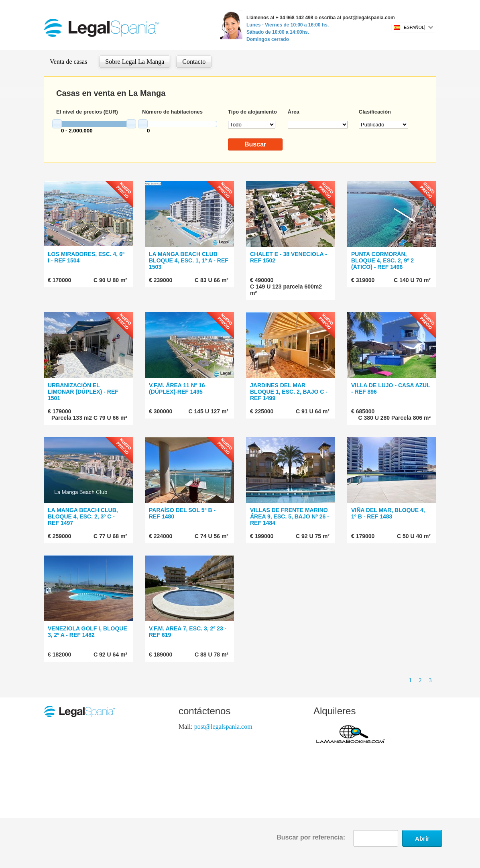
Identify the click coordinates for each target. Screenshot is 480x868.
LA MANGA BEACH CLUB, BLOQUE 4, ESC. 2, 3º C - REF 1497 (83, 516)
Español (414, 27)
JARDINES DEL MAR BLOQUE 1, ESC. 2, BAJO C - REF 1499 (289, 392)
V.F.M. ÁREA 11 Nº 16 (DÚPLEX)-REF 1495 (177, 388)
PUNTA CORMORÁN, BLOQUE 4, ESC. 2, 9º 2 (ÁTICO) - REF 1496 (382, 260)
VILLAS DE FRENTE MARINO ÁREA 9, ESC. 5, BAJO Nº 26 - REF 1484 (290, 516)
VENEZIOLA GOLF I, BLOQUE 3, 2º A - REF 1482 (87, 632)
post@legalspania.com (223, 727)
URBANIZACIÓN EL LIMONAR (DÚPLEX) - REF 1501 (83, 392)
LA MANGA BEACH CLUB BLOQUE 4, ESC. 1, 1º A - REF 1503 (189, 260)
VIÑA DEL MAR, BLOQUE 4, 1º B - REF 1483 (388, 513)
